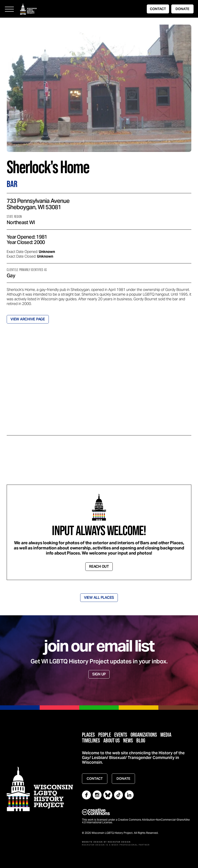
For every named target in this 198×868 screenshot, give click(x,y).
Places (88, 735)
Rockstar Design (119, 842)
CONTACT (158, 9)
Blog (141, 740)
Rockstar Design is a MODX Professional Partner (116, 845)
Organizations (144, 735)
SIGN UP (99, 674)
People (105, 735)
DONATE (182, 9)
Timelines (91, 740)
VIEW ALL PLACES (99, 598)
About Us (112, 740)
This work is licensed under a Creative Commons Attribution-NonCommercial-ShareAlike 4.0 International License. (136, 821)
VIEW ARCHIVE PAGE (28, 319)
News (128, 740)
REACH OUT (99, 566)
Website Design (92, 842)
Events (121, 735)
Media (166, 735)
